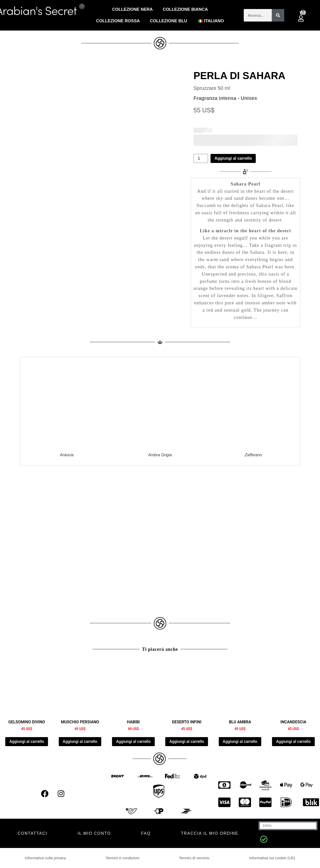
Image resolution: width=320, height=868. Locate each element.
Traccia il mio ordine (210, 833)
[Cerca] (278, 15)
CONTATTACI (33, 833)
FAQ (146, 833)
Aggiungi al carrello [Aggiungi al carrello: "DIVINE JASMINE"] (26, 741)
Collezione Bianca (185, 9)
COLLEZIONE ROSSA (118, 21)
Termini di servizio (194, 858)
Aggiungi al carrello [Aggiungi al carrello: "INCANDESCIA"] (293, 741)
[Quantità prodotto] (201, 158)
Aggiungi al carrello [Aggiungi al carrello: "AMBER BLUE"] (240, 741)
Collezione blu (168, 21)
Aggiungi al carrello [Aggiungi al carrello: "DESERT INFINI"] (186, 741)
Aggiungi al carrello (233, 158)
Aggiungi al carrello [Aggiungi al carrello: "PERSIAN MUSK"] (80, 741)
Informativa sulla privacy (45, 858)
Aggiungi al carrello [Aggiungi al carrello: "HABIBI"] (133, 741)
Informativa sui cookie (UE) (272, 858)
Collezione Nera (132, 9)
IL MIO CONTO (94, 833)
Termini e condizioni (123, 858)
